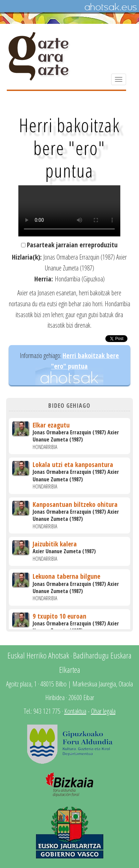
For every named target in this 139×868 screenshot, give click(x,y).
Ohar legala (103, 711)
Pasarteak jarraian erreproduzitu (72, 245)
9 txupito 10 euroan (59, 616)
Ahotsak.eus (110, 7)
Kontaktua (75, 711)
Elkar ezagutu (51, 425)
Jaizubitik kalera (55, 544)
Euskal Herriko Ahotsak (38, 655)
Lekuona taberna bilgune (66, 576)
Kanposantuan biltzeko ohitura (75, 504)
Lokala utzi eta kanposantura (73, 464)
